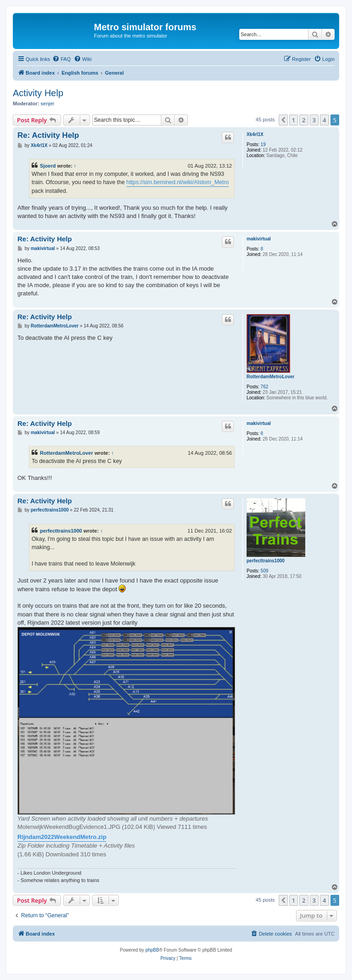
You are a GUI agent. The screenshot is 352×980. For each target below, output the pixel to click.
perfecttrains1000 (266, 561)
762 (265, 387)
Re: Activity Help (48, 135)
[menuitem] (61, 59)
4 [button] (324, 120)
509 (265, 571)
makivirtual (259, 239)
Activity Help (38, 93)
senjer (48, 103)
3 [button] (314, 120)
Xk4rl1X (255, 134)
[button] (283, 120)
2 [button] (304, 120)
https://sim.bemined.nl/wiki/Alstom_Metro (178, 182)
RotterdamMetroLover (270, 377)
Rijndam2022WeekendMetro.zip (62, 837)
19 (263, 144)
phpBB (152, 950)
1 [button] (294, 120)
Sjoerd (48, 166)
